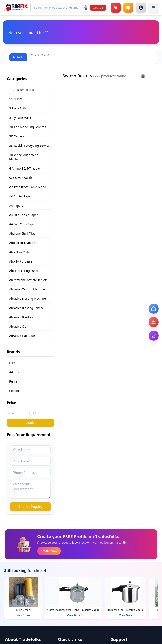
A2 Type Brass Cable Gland (28, 187)
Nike (12, 363)
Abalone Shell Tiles (22, 233)
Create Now (49, 551)
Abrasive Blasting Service (26, 308)
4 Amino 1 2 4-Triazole (24, 168)
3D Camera (17, 136)
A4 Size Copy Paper (22, 224)
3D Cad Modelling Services (28, 127)
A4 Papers (16, 206)
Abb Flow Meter (20, 252)
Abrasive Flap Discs (22, 336)
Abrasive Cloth (19, 326)
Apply (30, 423)
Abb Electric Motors (23, 243)
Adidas (14, 372)
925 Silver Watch (21, 178)
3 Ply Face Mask (20, 118)
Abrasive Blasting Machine (28, 299)
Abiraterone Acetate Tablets (28, 280)
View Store (23, 615)
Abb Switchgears (21, 261)
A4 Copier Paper (20, 196)
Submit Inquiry (30, 507)
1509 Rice (16, 99)
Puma (13, 381)
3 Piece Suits (18, 108)
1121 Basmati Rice (22, 90)
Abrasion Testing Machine (27, 289)
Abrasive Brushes (21, 317)
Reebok (14, 391)
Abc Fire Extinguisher (24, 271)
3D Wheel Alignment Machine (24, 157)
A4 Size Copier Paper (24, 215)
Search (98, 8)
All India (18, 57)
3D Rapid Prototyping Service (29, 146)
